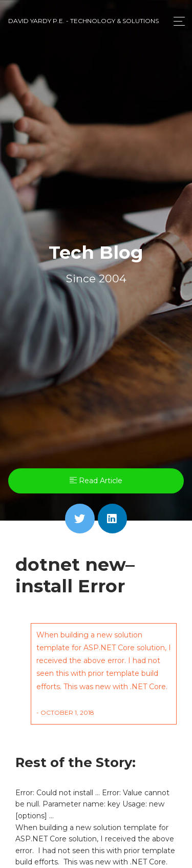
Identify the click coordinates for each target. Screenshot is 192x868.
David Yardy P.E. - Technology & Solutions (83, 21)
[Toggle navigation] (176, 21)
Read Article (96, 481)
